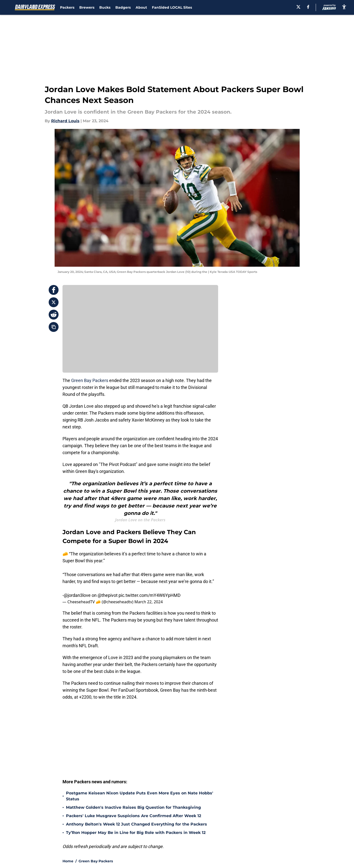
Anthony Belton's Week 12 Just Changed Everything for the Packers (136, 824)
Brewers (87, 7)
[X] (298, 7)
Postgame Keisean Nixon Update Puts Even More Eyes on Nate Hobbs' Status (140, 796)
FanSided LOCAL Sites (172, 7)
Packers (67, 7)
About (141, 7)
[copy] (54, 327)
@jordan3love (77, 595)
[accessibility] (344, 7)
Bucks (105, 7)
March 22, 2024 (149, 602)
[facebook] (308, 7)
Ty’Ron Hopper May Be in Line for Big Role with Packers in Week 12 (136, 833)
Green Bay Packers (90, 380)
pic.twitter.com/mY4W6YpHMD (150, 595)
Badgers (123, 7)
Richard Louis (65, 121)
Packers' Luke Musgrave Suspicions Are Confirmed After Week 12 (134, 816)
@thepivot (108, 595)
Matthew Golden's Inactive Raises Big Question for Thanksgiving (133, 807)
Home (68, 861)
